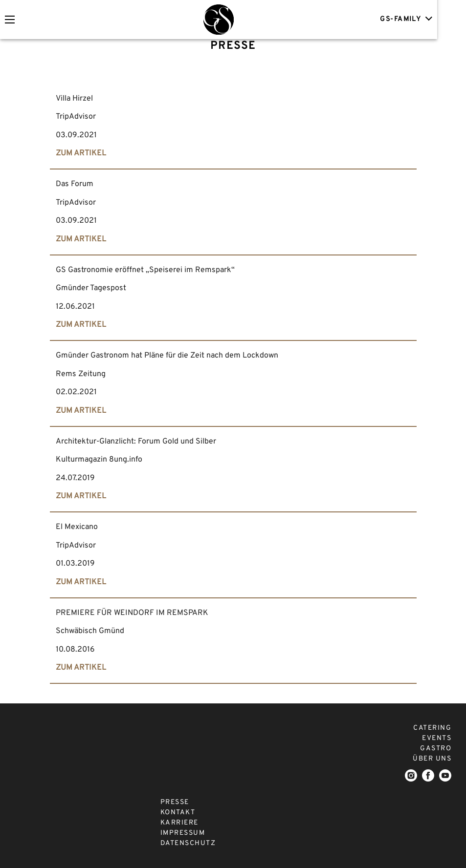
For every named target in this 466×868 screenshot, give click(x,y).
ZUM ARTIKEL (81, 153)
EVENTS (437, 738)
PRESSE (175, 802)
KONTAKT (178, 813)
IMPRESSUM (183, 833)
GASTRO (436, 749)
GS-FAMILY (433, 19)
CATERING (432, 728)
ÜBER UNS (432, 759)
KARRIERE (179, 823)
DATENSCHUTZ (188, 843)
